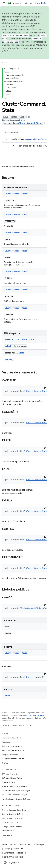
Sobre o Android (9, 844)
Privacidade (18, 849)
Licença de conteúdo (36, 715)
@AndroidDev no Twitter (12, 778)
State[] (23, 353)
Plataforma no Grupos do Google (16, 791)
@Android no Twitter (11, 774)
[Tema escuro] (45, 388)
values (8, 359)
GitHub (5, 763)
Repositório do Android (12, 738)
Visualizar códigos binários (13, 750)
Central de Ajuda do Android (14, 810)
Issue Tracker (7, 835)
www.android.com (10, 822)
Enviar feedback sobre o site (16, 853)
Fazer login (41, 3)
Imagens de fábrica (10, 755)
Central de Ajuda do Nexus (13, 818)
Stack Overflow (8, 831)
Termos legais (38, 844)
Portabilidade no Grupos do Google (17, 799)
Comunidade (24, 844)
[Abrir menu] (4, 3)
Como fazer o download (12, 746)
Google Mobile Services (12, 827)
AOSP (4, 62)
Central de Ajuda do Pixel (12, 814)
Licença (7, 849)
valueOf (9, 346)
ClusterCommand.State (30, 123)
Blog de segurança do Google (15, 786)
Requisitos (6, 742)
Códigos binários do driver (13, 759)
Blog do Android (9, 782)
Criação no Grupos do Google (15, 795)
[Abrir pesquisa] (26, 3)
